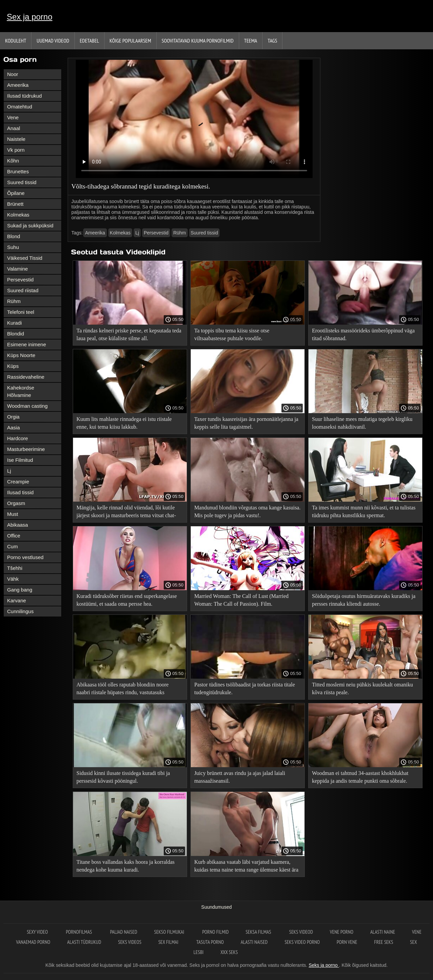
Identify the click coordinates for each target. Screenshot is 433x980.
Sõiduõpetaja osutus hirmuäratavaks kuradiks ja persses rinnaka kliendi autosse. (364, 600)
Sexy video (38, 932)
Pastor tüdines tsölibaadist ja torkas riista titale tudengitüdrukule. (245, 688)
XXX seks (229, 952)
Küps (13, 366)
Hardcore (18, 438)
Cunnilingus (20, 611)
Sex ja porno (30, 17)
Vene (13, 117)
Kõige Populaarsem (130, 41)
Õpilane (16, 193)
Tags (272, 41)
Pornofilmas (79, 932)
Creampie (18, 482)
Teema (251, 41)
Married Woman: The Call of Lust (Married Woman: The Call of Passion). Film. (241, 600)
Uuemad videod (53, 41)
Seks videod (301, 932)
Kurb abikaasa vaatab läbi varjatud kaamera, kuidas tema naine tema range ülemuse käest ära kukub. (246, 867)
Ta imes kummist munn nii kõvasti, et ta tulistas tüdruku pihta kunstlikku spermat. (364, 511)
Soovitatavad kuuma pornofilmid (198, 41)
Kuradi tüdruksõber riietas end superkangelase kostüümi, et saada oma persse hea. (127, 600)
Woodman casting (27, 406)
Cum (13, 546)
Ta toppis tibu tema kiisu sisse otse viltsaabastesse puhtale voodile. (232, 334)
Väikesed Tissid (25, 258)
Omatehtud (20, 107)
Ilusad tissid (20, 492)
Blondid (16, 334)
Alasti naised (254, 942)
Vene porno (341, 932)
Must (13, 514)
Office (14, 536)
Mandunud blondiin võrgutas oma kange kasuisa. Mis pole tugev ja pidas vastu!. (247, 511)
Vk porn (16, 150)
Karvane (17, 600)
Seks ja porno (324, 965)
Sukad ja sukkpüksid (30, 225)
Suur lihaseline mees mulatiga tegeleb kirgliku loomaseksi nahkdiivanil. (362, 423)
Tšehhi (15, 568)
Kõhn (13, 161)
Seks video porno (302, 942)
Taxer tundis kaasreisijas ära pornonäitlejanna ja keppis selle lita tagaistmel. (246, 423)
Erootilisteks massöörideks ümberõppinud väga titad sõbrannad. (363, 334)
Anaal (14, 128)
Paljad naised (123, 932)
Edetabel (89, 41)
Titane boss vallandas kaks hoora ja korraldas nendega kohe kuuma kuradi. (126, 866)
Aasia (14, 428)
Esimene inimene (27, 344)
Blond (14, 236)
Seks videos (130, 942)
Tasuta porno (210, 942)
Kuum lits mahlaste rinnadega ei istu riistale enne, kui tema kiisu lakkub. (124, 423)
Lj (9, 471)
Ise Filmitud (20, 460)
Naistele (16, 139)
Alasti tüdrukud (84, 942)
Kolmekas (18, 215)
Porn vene (347, 942)
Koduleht (16, 41)
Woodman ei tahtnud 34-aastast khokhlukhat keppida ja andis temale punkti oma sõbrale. (360, 777)
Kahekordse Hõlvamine (21, 391)
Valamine (17, 269)
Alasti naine (382, 932)
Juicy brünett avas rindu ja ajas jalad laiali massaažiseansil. (240, 777)
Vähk (13, 579)
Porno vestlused (25, 557)
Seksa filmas (259, 932)
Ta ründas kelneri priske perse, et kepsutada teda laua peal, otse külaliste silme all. (129, 334)
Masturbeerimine (26, 449)
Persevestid (20, 280)
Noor (13, 74)
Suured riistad (23, 290)
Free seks (384, 942)
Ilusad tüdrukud (25, 96)
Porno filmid (215, 932)
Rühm (14, 301)
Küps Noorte (21, 355)
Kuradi (14, 323)
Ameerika (18, 85)
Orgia (13, 417)
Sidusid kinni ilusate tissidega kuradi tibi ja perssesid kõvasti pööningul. (123, 777)
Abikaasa (18, 525)
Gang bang (20, 590)
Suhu (13, 247)
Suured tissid (22, 182)
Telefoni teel (21, 312)
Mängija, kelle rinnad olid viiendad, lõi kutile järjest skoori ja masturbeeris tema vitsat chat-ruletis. (126, 513)
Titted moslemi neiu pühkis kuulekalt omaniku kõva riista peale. (362, 688)
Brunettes (18, 171)
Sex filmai (169, 942)
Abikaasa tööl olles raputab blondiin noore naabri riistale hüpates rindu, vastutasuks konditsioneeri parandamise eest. (122, 690)
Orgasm (16, 503)
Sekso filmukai (170, 932)
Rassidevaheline (26, 377)
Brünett (15, 204)
